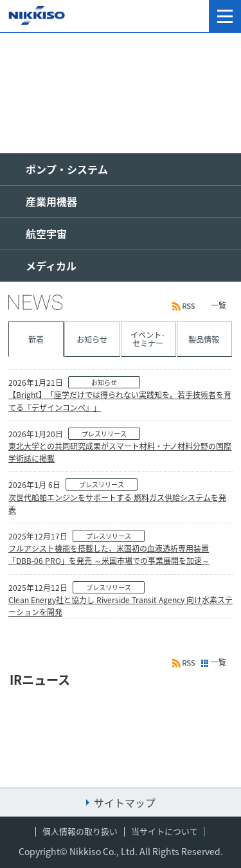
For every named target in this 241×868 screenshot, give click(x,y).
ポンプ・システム (67, 169)
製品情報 (204, 339)
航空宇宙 (46, 233)
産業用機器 (51, 201)
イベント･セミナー (148, 339)
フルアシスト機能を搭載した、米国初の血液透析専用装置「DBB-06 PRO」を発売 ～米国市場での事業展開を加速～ (109, 555)
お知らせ (92, 339)
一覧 (219, 305)
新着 (36, 339)
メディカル (51, 266)
